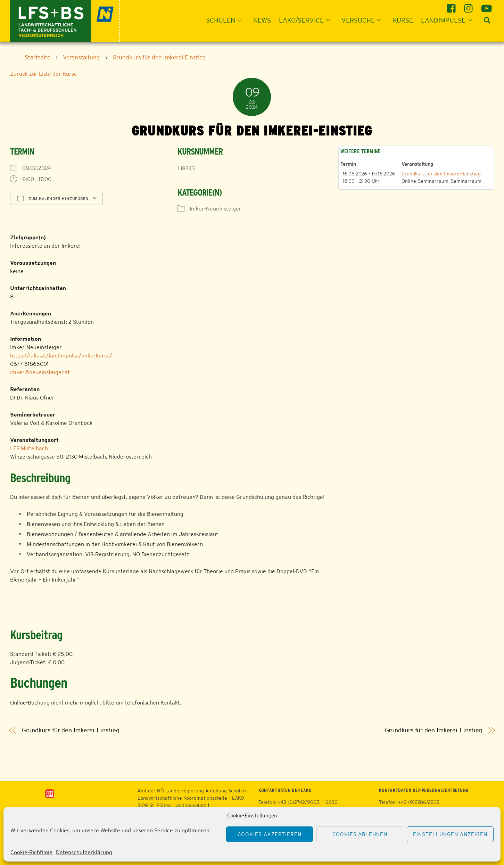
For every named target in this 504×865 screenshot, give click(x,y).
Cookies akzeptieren (270, 834)
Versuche (363, 20)
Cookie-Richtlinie (31, 852)
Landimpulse (448, 20)
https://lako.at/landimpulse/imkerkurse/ (61, 356)
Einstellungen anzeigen (450, 834)
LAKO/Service (307, 20)
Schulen (226, 20)
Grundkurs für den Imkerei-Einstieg (441, 174)
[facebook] (452, 6)
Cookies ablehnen (360, 834)
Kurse (403, 20)
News (262, 20)
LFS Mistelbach (29, 448)
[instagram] (469, 6)
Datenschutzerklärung (84, 852)
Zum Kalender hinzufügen (53, 198)
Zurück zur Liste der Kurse (44, 74)
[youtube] (486, 6)
